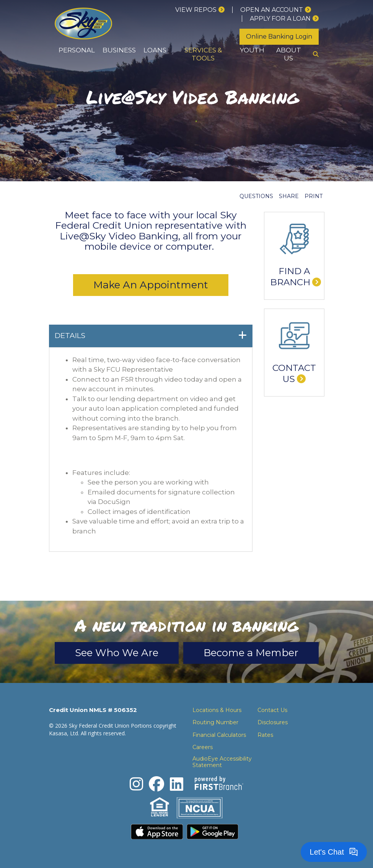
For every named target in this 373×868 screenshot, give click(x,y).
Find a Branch (290, 277)
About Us (289, 54)
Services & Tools (203, 54)
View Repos (196, 10)
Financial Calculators (219, 735)
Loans (155, 50)
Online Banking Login (279, 37)
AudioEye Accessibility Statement (222, 762)
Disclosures (273, 722)
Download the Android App (213, 832)
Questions (256, 196)
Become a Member (251, 653)
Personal (77, 50)
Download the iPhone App (157, 832)
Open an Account (272, 10)
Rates (265, 735)
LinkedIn (177, 784)
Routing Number (215, 722)
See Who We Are (117, 653)
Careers (203, 747)
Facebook (156, 784)
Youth (252, 50)
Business (119, 50)
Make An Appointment (151, 285)
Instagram (136, 784)
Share (289, 196)
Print (314, 196)
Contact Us (294, 374)
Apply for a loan (280, 19)
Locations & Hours (217, 710)
